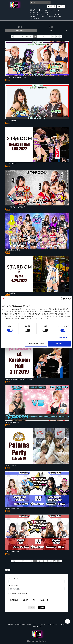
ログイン (62, 6)
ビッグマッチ (55, 10)
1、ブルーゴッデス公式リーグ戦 (16, 78)
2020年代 (33, 16)
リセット (32, 608)
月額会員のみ (44, 600)
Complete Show (11, 164)
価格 (58, 30)
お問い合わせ (37, 626)
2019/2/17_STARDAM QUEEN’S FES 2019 (19, 379)
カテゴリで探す (13, 586)
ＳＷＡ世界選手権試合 (12, 422)
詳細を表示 (63, 337)
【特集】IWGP (43, 10)
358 (27, 36)
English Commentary (54, 16)
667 (54, 36)
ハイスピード (55, 14)
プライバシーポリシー (39, 624)
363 (47, 36)
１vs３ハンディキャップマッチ (15, 207)
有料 (34, 600)
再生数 (58, 27)
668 (58, 36)
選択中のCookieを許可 (36, 344)
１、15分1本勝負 (11, 121)
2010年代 (42, 16)
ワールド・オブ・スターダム (39, 12)
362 (43, 36)
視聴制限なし (14, 600)
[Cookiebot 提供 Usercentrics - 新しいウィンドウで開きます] (62, 299)
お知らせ (63, 624)
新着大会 (32, 10)
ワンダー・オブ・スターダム (39, 14)
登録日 (27, 27)
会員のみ (26, 600)
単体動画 (13, 593)
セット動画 (23, 593)
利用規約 (11, 624)
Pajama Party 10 (11, 465)
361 (39, 36)
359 (31, 36)
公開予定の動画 (35, 18)
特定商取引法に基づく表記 (23, 624)
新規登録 (52, 6)
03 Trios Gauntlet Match (13, 250)
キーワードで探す (14, 578)
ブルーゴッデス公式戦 (12, 508)
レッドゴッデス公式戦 (12, 551)
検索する (41, 608)
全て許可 (59, 344)
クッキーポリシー (53, 624)
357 (23, 36)
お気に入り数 (26, 30)
